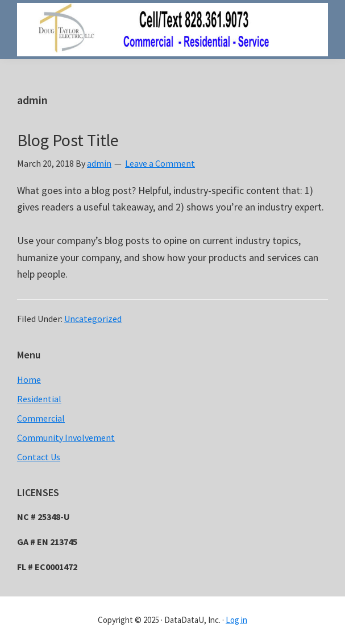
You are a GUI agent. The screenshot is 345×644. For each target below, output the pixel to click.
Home (29, 379)
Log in (236, 620)
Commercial (41, 418)
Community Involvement (66, 437)
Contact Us (39, 457)
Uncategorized (93, 319)
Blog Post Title (68, 140)
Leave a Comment (160, 163)
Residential (39, 399)
